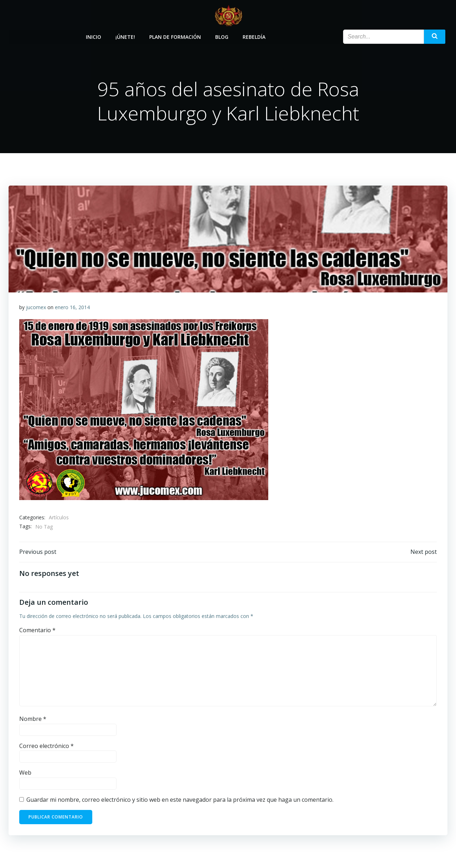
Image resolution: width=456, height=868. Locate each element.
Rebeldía (254, 37)
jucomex (36, 308)
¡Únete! (126, 37)
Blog (222, 37)
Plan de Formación (175, 37)
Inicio (94, 37)
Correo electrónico (46, 746)
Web (25, 773)
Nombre (33, 719)
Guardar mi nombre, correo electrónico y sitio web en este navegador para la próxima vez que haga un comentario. (180, 800)
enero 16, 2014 (72, 308)
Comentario (37, 630)
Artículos (59, 518)
